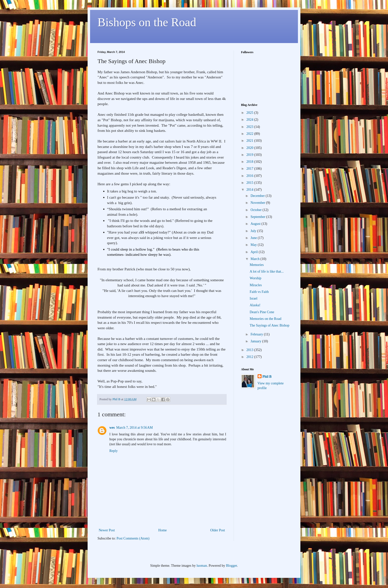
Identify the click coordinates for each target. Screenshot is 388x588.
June (254, 238)
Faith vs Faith (259, 292)
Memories (257, 265)
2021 (250, 141)
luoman (202, 566)
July (254, 231)
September (258, 217)
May (254, 245)
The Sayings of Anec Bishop (269, 325)
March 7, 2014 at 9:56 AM (135, 428)
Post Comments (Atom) (133, 538)
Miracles (256, 285)
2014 (250, 190)
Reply (113, 451)
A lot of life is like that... (267, 271)
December (258, 196)
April (255, 252)
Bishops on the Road (147, 22)
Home (163, 530)
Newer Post (107, 530)
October (256, 210)
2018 (250, 162)
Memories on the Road (266, 319)
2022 (250, 134)
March (255, 259)
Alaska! (255, 305)
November (258, 203)
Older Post (218, 530)
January (256, 341)
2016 (250, 176)
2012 (250, 357)
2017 (250, 169)
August (256, 224)
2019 (250, 155)
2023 (250, 127)
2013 (250, 350)
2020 (250, 148)
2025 (250, 113)
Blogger (231, 566)
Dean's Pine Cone (262, 312)
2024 (250, 120)
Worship (255, 278)
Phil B (267, 377)
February (257, 334)
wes (112, 428)
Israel (254, 298)
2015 (250, 183)
